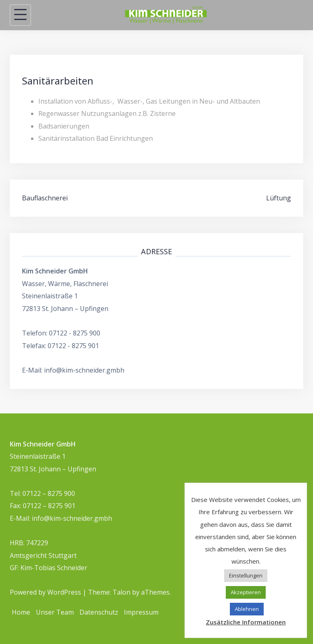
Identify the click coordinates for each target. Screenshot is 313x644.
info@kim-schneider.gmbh (84, 370)
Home (21, 612)
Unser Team (55, 612)
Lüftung (279, 198)
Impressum (141, 612)
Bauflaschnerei (45, 198)
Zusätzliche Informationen (246, 622)
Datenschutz (99, 612)
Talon (121, 592)
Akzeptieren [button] (246, 592)
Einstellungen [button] (246, 575)
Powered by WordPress (45, 592)
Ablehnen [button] (247, 609)
